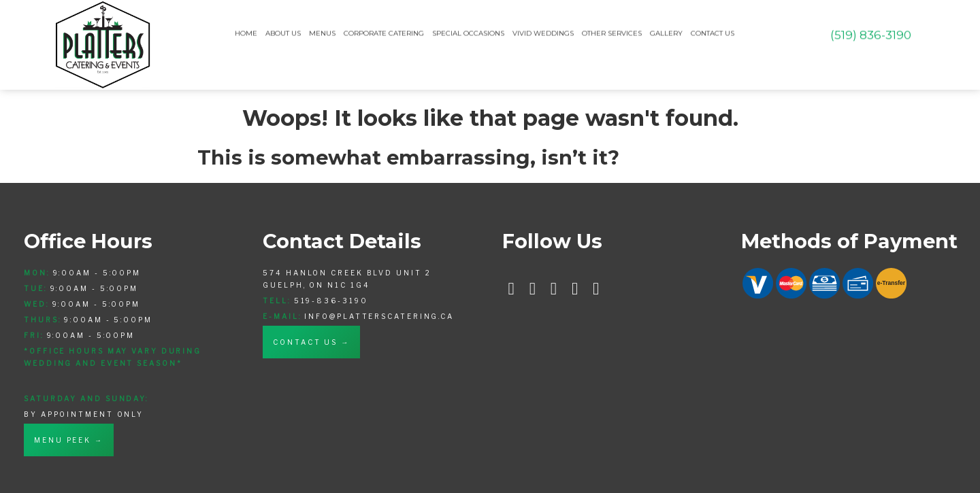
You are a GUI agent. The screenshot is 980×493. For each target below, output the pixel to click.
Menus (322, 32)
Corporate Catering (384, 32)
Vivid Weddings (543, 32)
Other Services (612, 32)
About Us (283, 32)
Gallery (666, 32)
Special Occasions (468, 32)
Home (246, 32)
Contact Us (713, 32)
